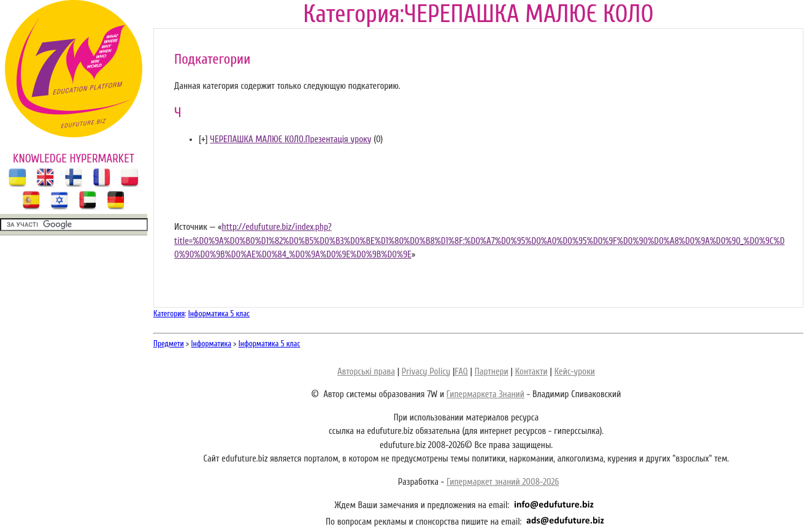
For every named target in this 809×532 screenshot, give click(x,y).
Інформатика (212, 344)
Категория (169, 313)
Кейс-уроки (575, 372)
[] (203, 139)
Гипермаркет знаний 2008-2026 (503, 482)
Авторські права (366, 372)
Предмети (169, 344)
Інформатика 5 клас (219, 313)
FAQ (461, 372)
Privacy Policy (426, 372)
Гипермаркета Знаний (485, 394)
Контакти (531, 372)
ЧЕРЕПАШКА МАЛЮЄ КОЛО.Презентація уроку (290, 139)
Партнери (492, 372)
